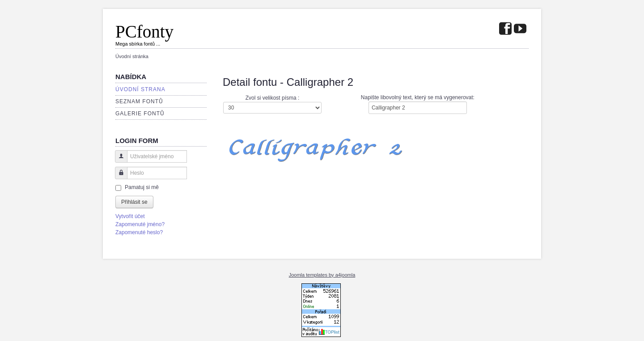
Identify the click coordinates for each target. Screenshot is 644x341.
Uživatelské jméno (118, 161)
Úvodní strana (140, 89)
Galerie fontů (140, 114)
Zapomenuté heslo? (139, 232)
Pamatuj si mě (142, 187)
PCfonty (144, 32)
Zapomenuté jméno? (140, 224)
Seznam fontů (139, 101)
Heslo (118, 177)
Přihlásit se (134, 202)
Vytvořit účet (130, 216)
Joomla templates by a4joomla (322, 275)
